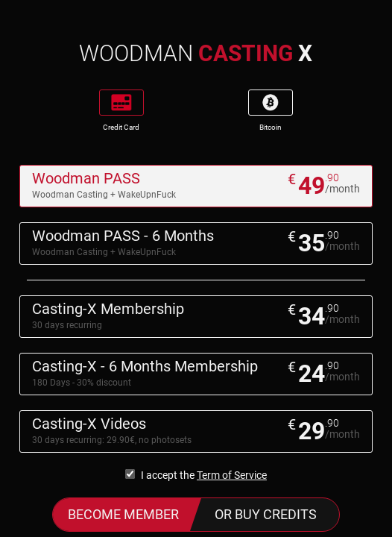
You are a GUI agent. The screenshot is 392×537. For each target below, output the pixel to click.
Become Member (123, 514)
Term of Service (232, 475)
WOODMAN (196, 53)
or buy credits (266, 514)
